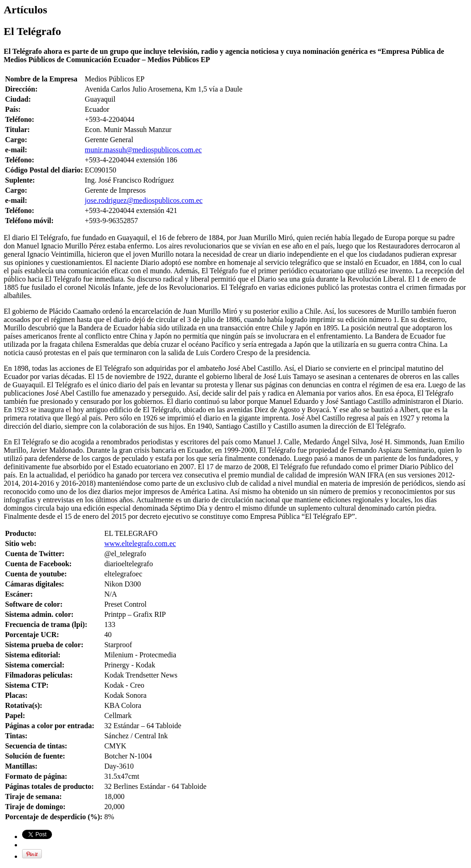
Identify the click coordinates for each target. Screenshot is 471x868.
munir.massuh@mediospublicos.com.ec (143, 150)
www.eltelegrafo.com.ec (140, 543)
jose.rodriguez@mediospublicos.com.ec (144, 200)
